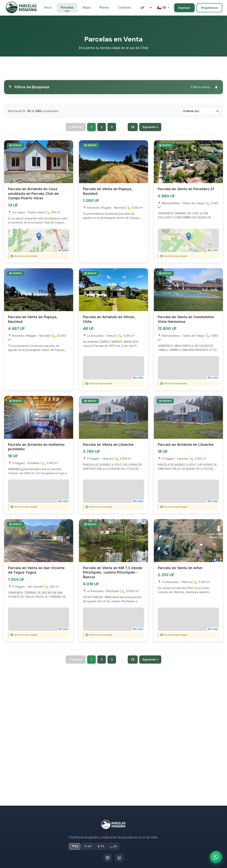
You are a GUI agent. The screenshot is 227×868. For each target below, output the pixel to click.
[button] (39, 237)
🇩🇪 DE (113, 846)
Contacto (124, 8)
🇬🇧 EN (88, 846)
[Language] (163, 8)
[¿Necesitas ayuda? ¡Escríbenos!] (215, 856)
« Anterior (76, 128)
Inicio (48, 8)
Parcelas (67, 8)
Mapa (86, 8)
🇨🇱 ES (75, 846)
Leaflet (63, 251)
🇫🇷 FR (101, 846)
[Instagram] (108, 858)
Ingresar (184, 8)
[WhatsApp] (119, 858)
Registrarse (209, 8)
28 (133, 128)
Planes (104, 8)
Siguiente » (150, 128)
